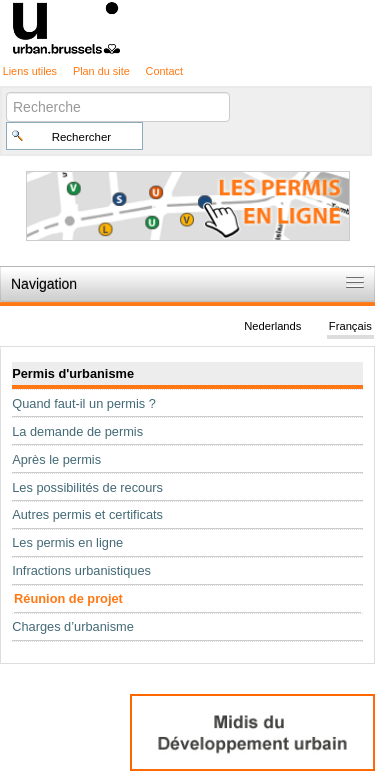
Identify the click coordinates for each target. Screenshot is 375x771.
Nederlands (272, 326)
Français (350, 326)
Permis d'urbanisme (73, 373)
